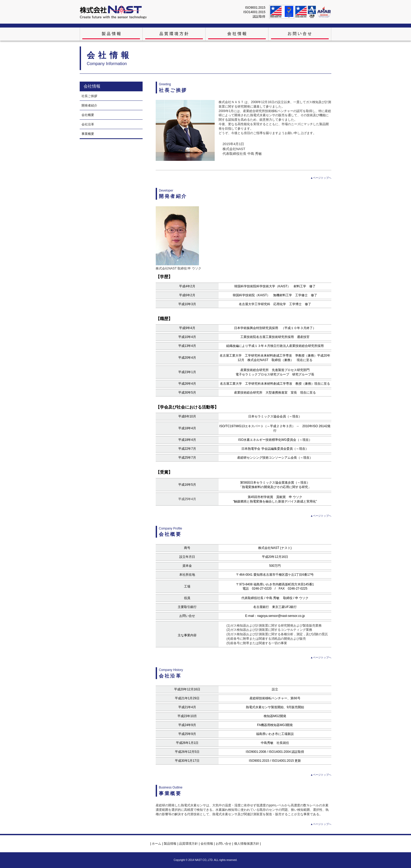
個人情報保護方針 (247, 844)
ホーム (157, 844)
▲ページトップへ (321, 178)
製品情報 (170, 844)
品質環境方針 (189, 844)
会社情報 (207, 844)
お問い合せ (224, 844)
